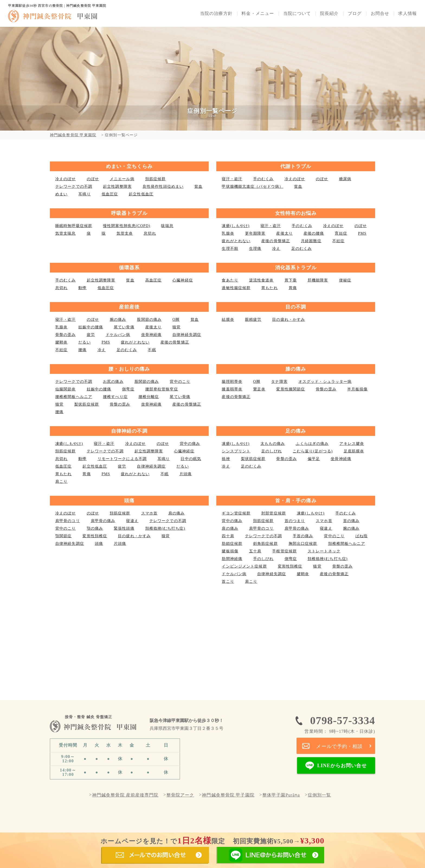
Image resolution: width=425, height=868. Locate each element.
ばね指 (361, 536)
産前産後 (129, 307)
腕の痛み (118, 320)
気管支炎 (125, 233)
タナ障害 (279, 382)
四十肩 (228, 536)
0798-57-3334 (340, 724)
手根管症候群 (284, 551)
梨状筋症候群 (87, 404)
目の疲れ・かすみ (289, 320)
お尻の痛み (113, 382)
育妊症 (341, 233)
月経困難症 (311, 241)
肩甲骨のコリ (68, 521)
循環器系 (129, 268)
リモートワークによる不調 (122, 459)
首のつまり (295, 521)
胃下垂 (291, 280)
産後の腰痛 (314, 233)
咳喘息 (167, 226)
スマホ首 (149, 513)
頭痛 (129, 501)
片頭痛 (186, 474)
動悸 (82, 288)
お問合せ (380, 14)
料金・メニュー (258, 14)
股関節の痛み (149, 320)
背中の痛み (190, 444)
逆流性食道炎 (261, 280)
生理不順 (230, 249)
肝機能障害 (318, 280)
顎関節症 (63, 536)
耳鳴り (84, 194)
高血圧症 (153, 280)
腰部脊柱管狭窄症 (162, 389)
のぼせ (93, 179)
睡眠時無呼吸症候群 (74, 226)
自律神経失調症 (187, 335)
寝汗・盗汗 (232, 179)
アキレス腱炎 (352, 444)
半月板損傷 (358, 389)
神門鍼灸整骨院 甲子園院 (228, 795)
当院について (297, 14)
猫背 (176, 327)
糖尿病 (345, 179)
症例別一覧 (320, 795)
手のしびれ (263, 559)
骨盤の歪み (66, 335)
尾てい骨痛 (124, 327)
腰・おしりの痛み (129, 369)
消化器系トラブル (296, 268)
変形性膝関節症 (291, 389)
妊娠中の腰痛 (91, 327)
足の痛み (296, 431)
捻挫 (226, 459)
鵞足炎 (259, 389)
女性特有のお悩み (296, 213)
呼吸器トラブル (129, 213)
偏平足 (314, 459)
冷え (276, 249)
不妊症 (338, 241)
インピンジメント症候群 (244, 566)
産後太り (284, 233)
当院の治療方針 (216, 14)
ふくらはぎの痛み (312, 444)
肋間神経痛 (232, 559)
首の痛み (351, 521)
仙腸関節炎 (66, 389)
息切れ (150, 233)
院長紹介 (329, 14)
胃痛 (293, 288)
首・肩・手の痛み (296, 501)
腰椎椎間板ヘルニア (74, 397)
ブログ (355, 14)
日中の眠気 (191, 459)
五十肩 (255, 551)
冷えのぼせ (66, 179)
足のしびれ (272, 451)
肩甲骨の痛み (103, 521)
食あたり (230, 280)
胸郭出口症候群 (303, 544)
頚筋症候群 (156, 179)
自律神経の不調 (129, 431)
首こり (228, 582)
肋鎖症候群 (232, 544)
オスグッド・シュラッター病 (325, 382)
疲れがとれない (236, 241)
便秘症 (345, 280)
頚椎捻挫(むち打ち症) (165, 528)
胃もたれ (269, 288)
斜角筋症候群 (265, 544)
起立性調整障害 (117, 187)
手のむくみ (263, 179)
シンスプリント (236, 451)
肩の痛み (176, 513)
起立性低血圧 (141, 194)
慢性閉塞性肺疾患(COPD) (127, 226)
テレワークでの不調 (74, 187)
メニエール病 (122, 179)
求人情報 (407, 14)
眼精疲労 (253, 320)
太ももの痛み (273, 444)
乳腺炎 (228, 233)
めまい (61, 194)
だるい (84, 342)
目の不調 (296, 307)
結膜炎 (228, 320)
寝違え (132, 521)
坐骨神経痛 (152, 335)
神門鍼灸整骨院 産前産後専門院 (125, 795)
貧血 (198, 187)
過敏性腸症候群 (236, 288)
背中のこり (180, 382)
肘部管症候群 (274, 513)
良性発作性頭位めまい (163, 187)
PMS (362, 233)
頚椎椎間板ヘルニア (347, 544)
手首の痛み (303, 536)
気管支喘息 (66, 233)
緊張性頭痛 (124, 528)
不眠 (152, 350)
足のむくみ (302, 249)
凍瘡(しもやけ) (236, 226)
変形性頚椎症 (95, 536)
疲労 (91, 335)
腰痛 (82, 350)
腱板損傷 (230, 551)
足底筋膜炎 (354, 451)
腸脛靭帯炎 (232, 382)
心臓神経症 (183, 280)
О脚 (176, 320)
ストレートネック (324, 551)
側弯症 (128, 389)
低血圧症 (110, 194)
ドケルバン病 (118, 335)
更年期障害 (255, 233)
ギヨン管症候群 (236, 513)
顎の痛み (95, 528)
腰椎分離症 (149, 397)
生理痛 (255, 249)
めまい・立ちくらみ (129, 166)
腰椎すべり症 (115, 397)
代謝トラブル (296, 166)
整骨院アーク (180, 795)
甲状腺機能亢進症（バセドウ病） (252, 187)
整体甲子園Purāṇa (281, 795)
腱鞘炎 (61, 342)
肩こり (61, 482)
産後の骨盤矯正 (276, 241)
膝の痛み (296, 369)
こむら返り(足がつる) (313, 451)
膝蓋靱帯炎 (232, 389)
